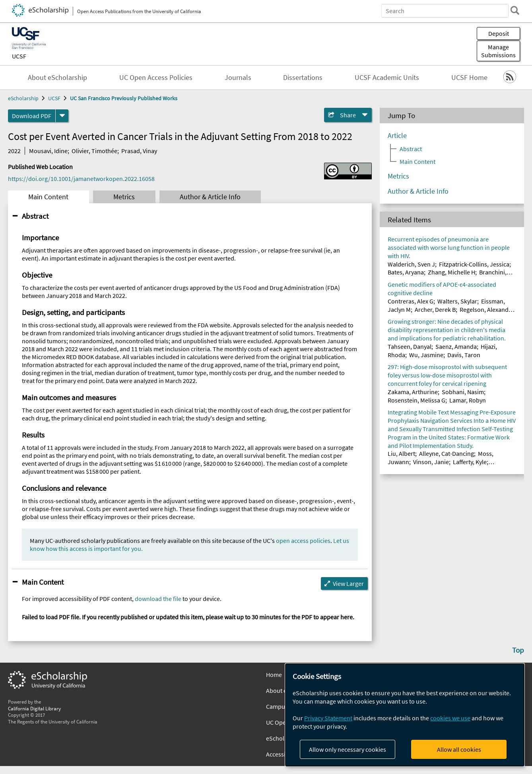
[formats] (62, 116)
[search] (514, 10)
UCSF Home (469, 78)
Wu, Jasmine (426, 355)
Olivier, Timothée (94, 151)
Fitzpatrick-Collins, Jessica (474, 264)
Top (518, 650)
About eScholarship (57, 78)
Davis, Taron (464, 355)
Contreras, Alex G (411, 301)
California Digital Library (34, 708)
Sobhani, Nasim (463, 392)
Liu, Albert (401, 453)
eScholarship (23, 98)
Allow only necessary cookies (348, 749)
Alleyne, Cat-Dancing (447, 453)
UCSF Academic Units (387, 78)
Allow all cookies (459, 749)
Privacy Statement (328, 718)
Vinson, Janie (431, 462)
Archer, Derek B (435, 309)
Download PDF (32, 116)
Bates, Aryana (406, 272)
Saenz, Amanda (456, 346)
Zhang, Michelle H (451, 272)
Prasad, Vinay (139, 151)
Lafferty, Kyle (470, 462)
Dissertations (303, 78)
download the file (158, 599)
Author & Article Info (210, 197)
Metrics (124, 197)
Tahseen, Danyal (410, 346)
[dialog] (405, 715)
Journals (238, 78)
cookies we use (450, 718)
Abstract (35, 216)
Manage (498, 51)
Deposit (499, 33)
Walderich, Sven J (411, 264)
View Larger (348, 583)
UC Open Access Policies (156, 78)
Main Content (48, 197)
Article (397, 136)
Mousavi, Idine (48, 151)
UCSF (19, 56)
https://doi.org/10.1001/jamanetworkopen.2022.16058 (81, 179)
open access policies (303, 541)
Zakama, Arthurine (413, 392)
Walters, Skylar (457, 301)
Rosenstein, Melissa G (416, 400)
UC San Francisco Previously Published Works (124, 98)
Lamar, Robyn (468, 400)
